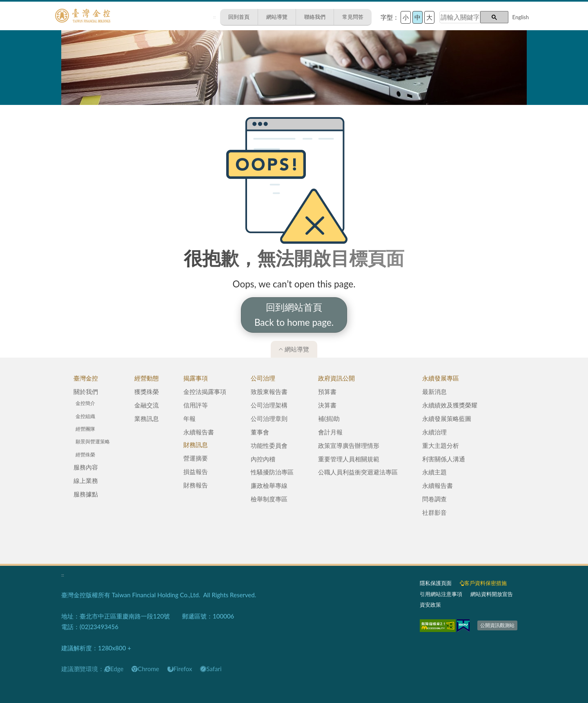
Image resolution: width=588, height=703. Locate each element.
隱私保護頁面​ (436, 583)
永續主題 (434, 472)
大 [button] (429, 17)
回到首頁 (239, 17)
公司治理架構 (269, 405)
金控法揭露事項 (205, 392)
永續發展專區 (441, 378)
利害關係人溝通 (444, 459)
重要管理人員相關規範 (349, 459)
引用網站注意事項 (441, 594)
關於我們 (86, 392)
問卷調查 (434, 499)
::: (215, 17)
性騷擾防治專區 (272, 472)
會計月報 (330, 432)
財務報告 (196, 485)
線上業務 (86, 481)
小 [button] (406, 17)
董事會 (260, 432)
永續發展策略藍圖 (447, 418)
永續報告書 (199, 432)
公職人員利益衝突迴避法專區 (358, 472)
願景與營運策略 (93, 442)
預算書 (327, 392)
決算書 (327, 405)
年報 (189, 418)
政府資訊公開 (336, 378)
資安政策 (430, 605)
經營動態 (147, 378)
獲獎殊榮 (147, 392)
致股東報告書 (269, 392)
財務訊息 (196, 445)
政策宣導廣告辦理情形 (349, 445)
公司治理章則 (269, 418)
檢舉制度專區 (269, 499)
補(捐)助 (329, 418)
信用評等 (196, 405)
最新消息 (434, 392)
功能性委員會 (269, 445)
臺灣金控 (86, 378)
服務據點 (86, 494)
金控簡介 (85, 403)
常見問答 (353, 17)
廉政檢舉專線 (269, 485)
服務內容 (86, 467)
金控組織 (85, 416)
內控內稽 (263, 459)
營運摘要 (196, 458)
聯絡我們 (315, 17)
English (521, 17)
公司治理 (263, 378)
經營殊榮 (85, 455)
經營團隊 (85, 429)
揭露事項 (196, 378)
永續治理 (434, 432)
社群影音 (434, 512)
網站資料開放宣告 (492, 594)
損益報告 (196, 472)
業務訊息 (147, 418)
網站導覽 (277, 17)
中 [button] (418, 17)
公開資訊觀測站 (497, 625)
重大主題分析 (441, 445)
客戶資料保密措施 (483, 583)
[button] (494, 17)
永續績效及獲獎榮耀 (450, 405)
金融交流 (147, 405)
